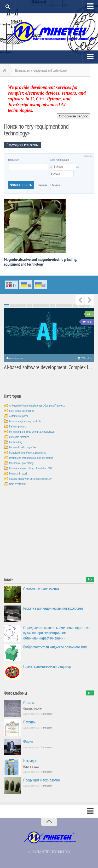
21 (35, 305)
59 (81, 306)
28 (76, 305)
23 (47, 305)
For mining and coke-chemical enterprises (32, 432)
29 (81, 305)
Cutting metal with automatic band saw (30, 479)
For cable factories (19, 437)
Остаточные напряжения (41, 589)
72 (70, 307)
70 (58, 307)
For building (16, 442)
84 (53, 307)
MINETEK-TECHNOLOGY (54, 852)
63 (18, 307)
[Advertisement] (43, 532)
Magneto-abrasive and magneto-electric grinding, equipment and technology (40, 262)
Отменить (42, 185)
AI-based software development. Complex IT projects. (38, 405)
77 (12, 307)
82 (41, 307)
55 (58, 306)
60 (87, 306)
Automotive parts (18, 416)
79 (24, 307)
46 (7, 306)
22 (41, 305)
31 (7, 306)
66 (35, 307)
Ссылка (56, 185)
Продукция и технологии (42, 780)
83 (47, 307)
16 (7, 305)
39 (53, 306)
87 (70, 307)
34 (24, 306)
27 (70, 305)
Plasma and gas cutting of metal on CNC (31, 468)
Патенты (29, 722)
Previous (80, 300)
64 (24, 307)
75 (87, 307)
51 (35, 306)
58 (76, 306)
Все (90, 579)
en (11, 285)
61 (7, 307)
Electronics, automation (22, 411)
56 (64, 306)
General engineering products (25, 421)
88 (76, 307)
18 (18, 305)
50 (30, 306)
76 (7, 307)
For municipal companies (23, 447)
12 (70, 305)
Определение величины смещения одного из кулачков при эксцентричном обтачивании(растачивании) (56, 633)
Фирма (28, 741)
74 (81, 307)
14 (81, 305)
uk (41, 285)
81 (35, 307)
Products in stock (18, 473)
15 (87, 305)
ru (26, 285)
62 (12, 307)
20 (30, 305)
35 (30, 306)
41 (64, 306)
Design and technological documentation (31, 458)
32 (12, 306)
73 (76, 307)
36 (35, 306)
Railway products (18, 426)
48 (18, 306)
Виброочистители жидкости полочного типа (55, 647)
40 (58, 306)
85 (58, 307)
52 (41, 306)
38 (47, 306)
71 (64, 307)
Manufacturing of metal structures (27, 452)
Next (90, 300)
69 (53, 307)
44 (81, 306)
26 (64, 305)
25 (58, 305)
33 (18, 306)
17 (12, 305)
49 (24, 306)
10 (58, 305)
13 (76, 305)
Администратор (16, 358)
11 (64, 305)
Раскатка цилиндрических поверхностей (53, 608)
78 (18, 307)
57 (70, 306)
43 (76, 306)
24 (53, 305)
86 (64, 307)
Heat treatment (17, 484)
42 (70, 306)
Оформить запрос (73, 116)
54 (53, 306)
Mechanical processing (21, 463)
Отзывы (29, 703)
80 (30, 307)
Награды (30, 761)
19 (24, 305)
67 (41, 307)
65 (30, 307)
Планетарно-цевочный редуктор (47, 666)
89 (81, 307)
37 (41, 306)
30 (87, 305)
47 (12, 306)
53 (47, 306)
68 (47, 307)
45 (87, 306)
